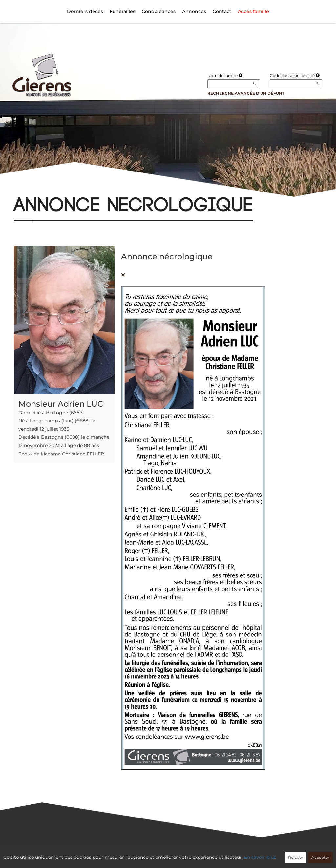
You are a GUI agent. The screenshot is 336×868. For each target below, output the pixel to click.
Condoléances (159, 11)
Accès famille (253, 11)
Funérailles (122, 11)
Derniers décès (85, 11)
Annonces (194, 11)
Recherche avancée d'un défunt (246, 93)
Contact (222, 11)
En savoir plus (260, 857)
